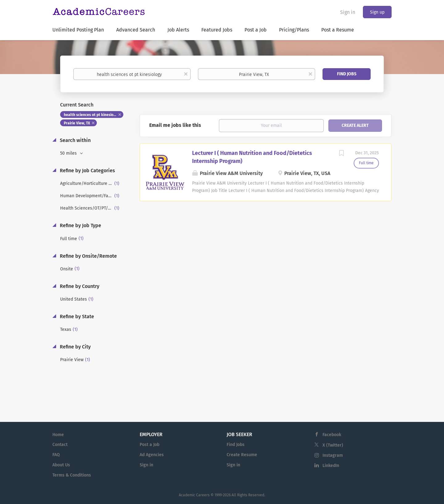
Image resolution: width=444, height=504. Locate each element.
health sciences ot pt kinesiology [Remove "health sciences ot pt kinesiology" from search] (92, 115)
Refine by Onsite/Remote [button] (88, 256)
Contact (60, 445)
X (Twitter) (333, 445)
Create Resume (242, 455)
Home (58, 435)
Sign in (348, 12)
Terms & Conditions (72, 475)
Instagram (333, 455)
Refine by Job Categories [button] (87, 171)
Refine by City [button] (75, 347)
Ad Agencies (152, 455)
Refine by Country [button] (79, 286)
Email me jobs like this (175, 125)
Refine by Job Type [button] (80, 225)
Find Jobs (347, 74)
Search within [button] (75, 140)
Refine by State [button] (76, 317)
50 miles (69, 153)
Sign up (377, 12)
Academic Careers (194, 495)
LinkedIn (331, 466)
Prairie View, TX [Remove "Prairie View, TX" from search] (77, 123)
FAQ (56, 455)
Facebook (332, 435)
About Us (61, 465)
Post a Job (150, 445)
